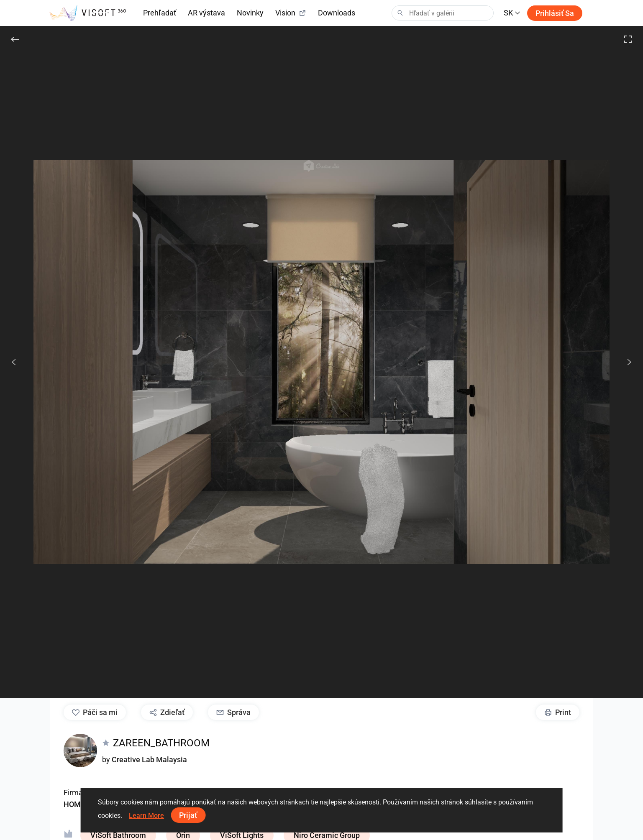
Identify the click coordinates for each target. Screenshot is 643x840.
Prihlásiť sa (555, 13)
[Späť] (15, 39)
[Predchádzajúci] (14, 362)
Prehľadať (160, 13)
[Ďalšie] (625, 362)
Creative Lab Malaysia (149, 760)
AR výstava (206, 13)
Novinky (250, 13)
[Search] (443, 13)
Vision (291, 13)
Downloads (337, 13)
